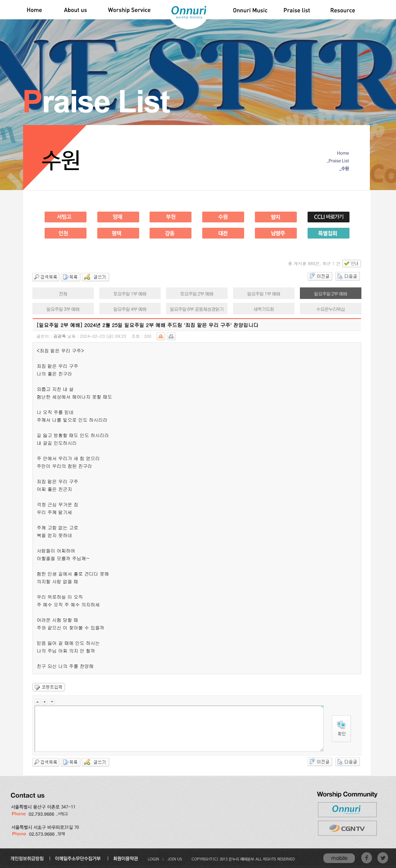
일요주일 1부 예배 (264, 293)
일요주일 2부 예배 (331, 293)
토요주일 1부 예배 (130, 293)
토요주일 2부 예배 (197, 293)
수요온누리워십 (330, 309)
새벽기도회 (264, 309)
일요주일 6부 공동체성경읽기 (197, 309)
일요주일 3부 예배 (63, 309)
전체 (63, 293)
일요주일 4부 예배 (130, 309)
